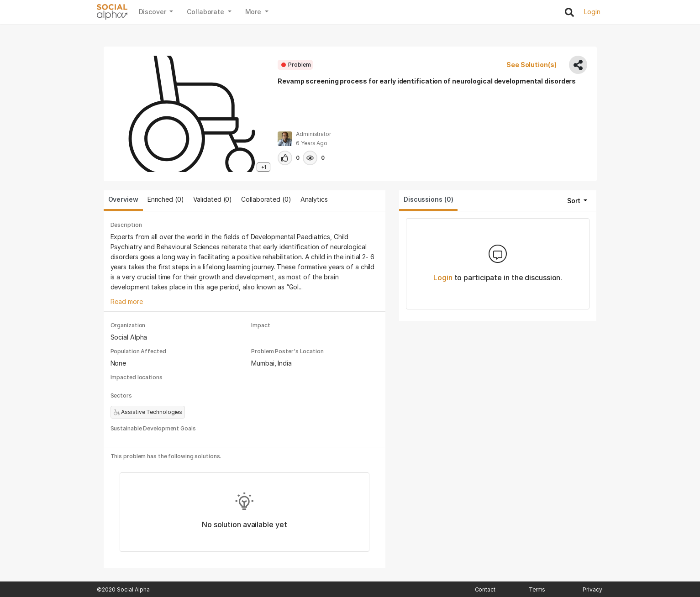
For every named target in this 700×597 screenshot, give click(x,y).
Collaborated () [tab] (266, 199)
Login (443, 278)
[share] (578, 65)
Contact (485, 589)
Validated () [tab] (213, 199)
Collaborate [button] (206, 12)
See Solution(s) (532, 65)
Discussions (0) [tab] (429, 199)
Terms (537, 589)
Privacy (592, 589)
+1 (264, 167)
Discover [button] (153, 12)
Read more (127, 301)
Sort (575, 201)
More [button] (254, 12)
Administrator (313, 134)
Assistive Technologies (148, 412)
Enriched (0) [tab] (166, 199)
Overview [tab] (123, 199)
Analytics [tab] (314, 199)
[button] (285, 158)
